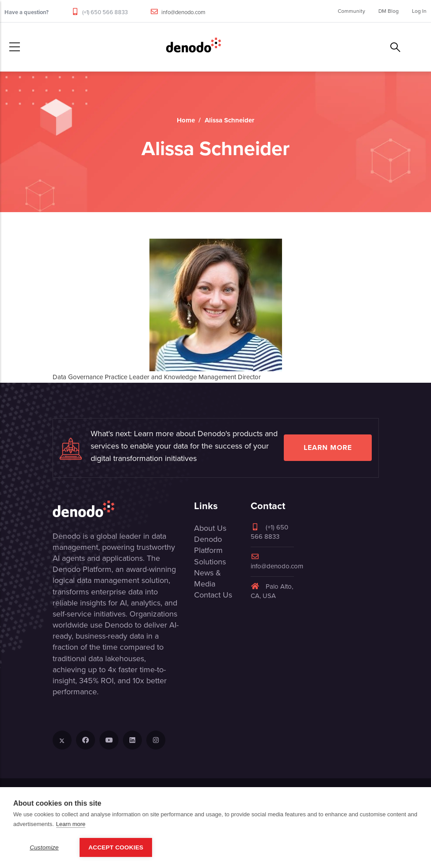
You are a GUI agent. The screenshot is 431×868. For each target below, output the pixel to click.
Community (351, 11)
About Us (210, 528)
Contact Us (213, 595)
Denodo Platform (208, 545)
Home (186, 120)
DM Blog (389, 11)
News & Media (208, 578)
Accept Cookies (116, 847)
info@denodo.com (183, 12)
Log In (419, 11)
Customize (44, 847)
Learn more (328, 447)
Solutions (210, 562)
